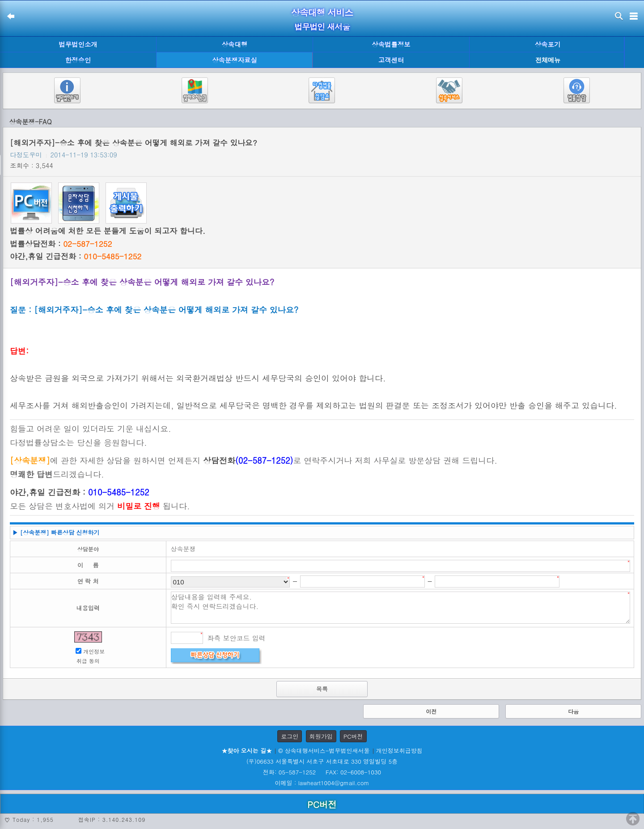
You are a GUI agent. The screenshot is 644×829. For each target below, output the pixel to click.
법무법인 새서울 (322, 27)
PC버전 (353, 736)
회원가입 (321, 736)
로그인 (290, 736)
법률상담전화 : (61, 244)
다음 (573, 711)
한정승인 (78, 60)
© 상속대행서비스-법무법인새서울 (324, 751)
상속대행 (235, 44)
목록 (322, 689)
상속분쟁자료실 (235, 60)
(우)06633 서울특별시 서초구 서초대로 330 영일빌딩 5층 (322, 761)
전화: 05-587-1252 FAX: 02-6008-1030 (322, 772)
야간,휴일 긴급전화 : (76, 256)
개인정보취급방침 (399, 751)
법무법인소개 (78, 44)
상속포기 (548, 44)
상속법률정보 (391, 44)
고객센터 (391, 60)
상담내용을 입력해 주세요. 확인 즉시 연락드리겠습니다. (401, 608)
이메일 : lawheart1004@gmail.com (322, 783)
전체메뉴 (548, 60)
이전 (431, 711)
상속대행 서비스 (322, 12)
